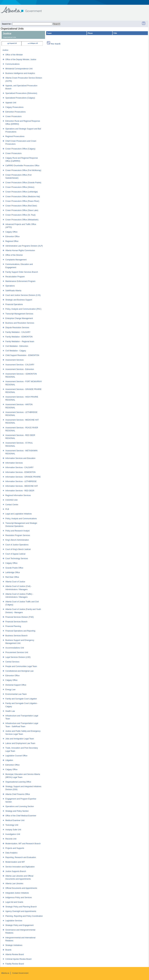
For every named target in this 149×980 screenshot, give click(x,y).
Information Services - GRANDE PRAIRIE (23, 477)
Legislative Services (14, 921)
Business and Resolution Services (20, 323)
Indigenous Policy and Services (19, 898)
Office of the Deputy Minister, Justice (21, 59)
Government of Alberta (24, 8)
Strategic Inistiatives (14, 945)
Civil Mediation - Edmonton (17, 346)
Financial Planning (13, 626)
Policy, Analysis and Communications (21, 519)
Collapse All (33, 43)
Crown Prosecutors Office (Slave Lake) (22, 210)
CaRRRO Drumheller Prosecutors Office (22, 166)
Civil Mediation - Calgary (16, 351)
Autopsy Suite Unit (13, 830)
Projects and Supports (15, 848)
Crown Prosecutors (13, 116)
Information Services (14, 463)
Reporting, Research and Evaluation (21, 857)
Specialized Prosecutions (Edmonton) (21, 93)
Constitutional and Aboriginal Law (19, 671)
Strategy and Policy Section (17, 811)
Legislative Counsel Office (16, 756)
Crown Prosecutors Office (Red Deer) (21, 206)
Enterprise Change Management (19, 318)
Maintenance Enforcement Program (20, 281)
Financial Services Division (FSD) (19, 617)
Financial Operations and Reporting (20, 631)
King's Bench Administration (17, 540)
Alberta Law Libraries (14, 884)
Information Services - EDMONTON (20, 472)
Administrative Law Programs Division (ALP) (24, 246)
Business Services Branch (16, 636)
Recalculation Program (15, 277)
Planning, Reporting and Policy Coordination (24, 916)
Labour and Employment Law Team (20, 743)
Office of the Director (14, 255)
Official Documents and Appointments (21, 888)
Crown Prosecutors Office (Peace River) (22, 201)
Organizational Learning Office (18, 782)
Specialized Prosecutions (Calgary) (20, 98)
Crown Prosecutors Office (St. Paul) (20, 215)
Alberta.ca (5, 973)
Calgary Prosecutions (14, 107)
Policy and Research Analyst (17, 531)
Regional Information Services (18, 495)
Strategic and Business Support (19, 300)
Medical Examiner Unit (15, 820)
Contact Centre (12, 505)
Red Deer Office (12, 577)
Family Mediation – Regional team (20, 342)
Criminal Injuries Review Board (18, 959)
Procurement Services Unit (17, 652)
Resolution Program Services (18, 535)
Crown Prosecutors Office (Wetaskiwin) (22, 220)
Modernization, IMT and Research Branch (23, 844)
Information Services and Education (20, 458)
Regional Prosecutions (15, 136)
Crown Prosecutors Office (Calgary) (20, 149)
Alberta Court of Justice (15, 582)
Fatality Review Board (15, 964)
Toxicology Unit (12, 825)
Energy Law (10, 690)
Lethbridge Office (13, 572)
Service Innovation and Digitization (20, 867)
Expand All (12, 43)
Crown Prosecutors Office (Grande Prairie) (23, 183)
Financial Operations (14, 304)
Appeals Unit (11, 103)
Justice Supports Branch (16, 871)
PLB (7, 509)
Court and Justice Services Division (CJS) (23, 295)
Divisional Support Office (16, 685)
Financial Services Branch (16, 622)
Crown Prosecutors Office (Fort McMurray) (23, 170)
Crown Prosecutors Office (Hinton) (20, 187)
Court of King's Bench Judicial (18, 549)
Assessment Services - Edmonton (20, 369)
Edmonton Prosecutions (15, 112)
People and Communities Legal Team (21, 666)
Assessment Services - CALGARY (20, 365)
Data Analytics (11, 853)
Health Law (10, 711)
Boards (8, 950)
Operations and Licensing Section (20, 806)
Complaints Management (16, 260)
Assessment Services (15, 360)
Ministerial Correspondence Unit (19, 69)
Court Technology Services (17, 559)
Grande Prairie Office (14, 568)
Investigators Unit (13, 834)
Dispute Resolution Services (17, 328)
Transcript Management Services (19, 314)
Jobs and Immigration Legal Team (20, 739)
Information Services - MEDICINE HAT (22, 486)
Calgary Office (11, 232)
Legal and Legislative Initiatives (19, 514)
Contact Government (20, 973)
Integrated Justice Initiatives (17, 893)
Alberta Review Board (15, 954)
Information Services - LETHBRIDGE (21, 481)
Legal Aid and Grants (14, 902)
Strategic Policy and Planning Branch (21, 907)
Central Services (12, 662)
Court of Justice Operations (17, 545)
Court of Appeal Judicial (15, 554)
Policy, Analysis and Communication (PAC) (23, 309)
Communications (12, 64)
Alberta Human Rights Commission (20, 250)
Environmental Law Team (16, 694)
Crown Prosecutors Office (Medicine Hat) (23, 197)
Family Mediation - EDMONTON (19, 337)
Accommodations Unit (15, 648)
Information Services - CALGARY (19, 467)
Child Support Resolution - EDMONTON (22, 355)
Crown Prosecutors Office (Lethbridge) (22, 192)
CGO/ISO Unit (11, 500)
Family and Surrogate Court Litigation (21, 699)
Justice (5, 50)
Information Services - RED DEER (20, 491)
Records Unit (11, 839)
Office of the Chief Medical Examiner (21, 816)
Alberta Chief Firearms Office (18, 794)
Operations (10, 286)
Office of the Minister (14, 55)
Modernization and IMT (15, 862)
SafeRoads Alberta (13, 291)
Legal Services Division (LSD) (18, 657)
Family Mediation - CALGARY (18, 332)
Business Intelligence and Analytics (20, 73)
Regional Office (12, 241)
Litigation (9, 760)
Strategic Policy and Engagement (19, 925)
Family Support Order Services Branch (22, 272)
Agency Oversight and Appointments (21, 911)
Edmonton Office (12, 237)
